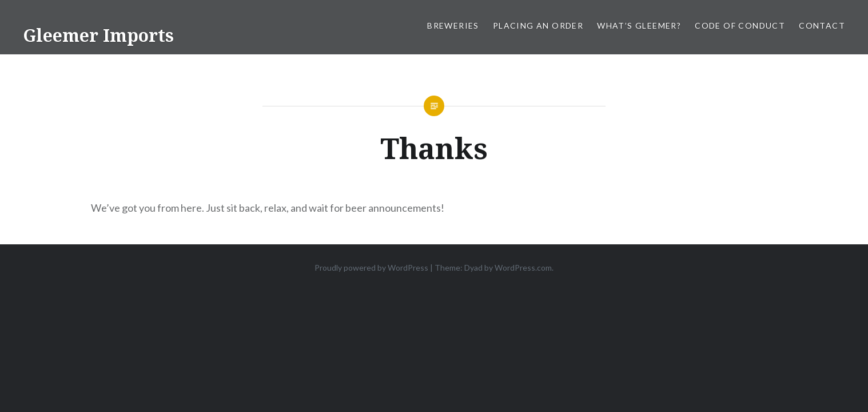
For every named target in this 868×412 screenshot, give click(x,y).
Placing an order (538, 25)
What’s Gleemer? (639, 25)
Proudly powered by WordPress (371, 268)
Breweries (453, 25)
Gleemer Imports (98, 35)
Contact (822, 25)
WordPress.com (523, 268)
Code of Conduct (740, 25)
